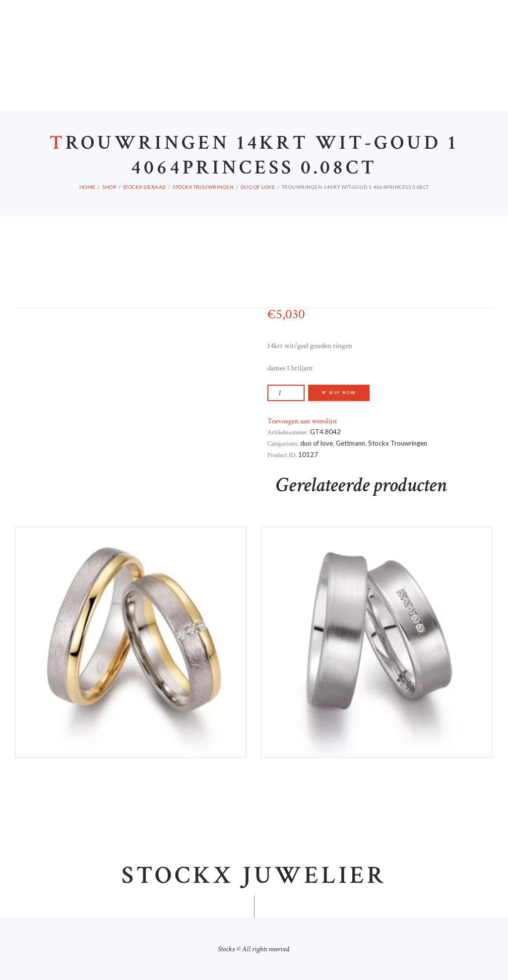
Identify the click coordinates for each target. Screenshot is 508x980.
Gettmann (350, 443)
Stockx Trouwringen (203, 187)
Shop (109, 187)
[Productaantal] (286, 393)
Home (88, 187)
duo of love (258, 187)
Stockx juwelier (254, 876)
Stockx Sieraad (145, 187)
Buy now (343, 393)
